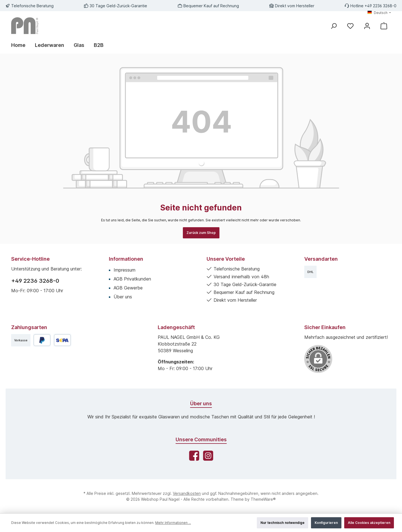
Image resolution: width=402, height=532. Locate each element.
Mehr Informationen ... (173, 523)
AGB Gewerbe (128, 288)
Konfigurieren (326, 523)
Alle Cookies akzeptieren (369, 523)
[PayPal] (42, 340)
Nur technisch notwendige (283, 523)
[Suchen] (334, 26)
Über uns (123, 297)
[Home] (21, 45)
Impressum (125, 270)
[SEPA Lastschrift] (62, 340)
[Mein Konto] (367, 26)
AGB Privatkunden (132, 279)
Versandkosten (187, 493)
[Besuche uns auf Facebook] (194, 456)
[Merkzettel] (350, 26)
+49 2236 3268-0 (35, 281)
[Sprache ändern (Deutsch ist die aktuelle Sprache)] (379, 13)
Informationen (126, 259)
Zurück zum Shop (201, 233)
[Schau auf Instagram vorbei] (208, 456)
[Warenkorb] (384, 26)
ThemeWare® (263, 499)
